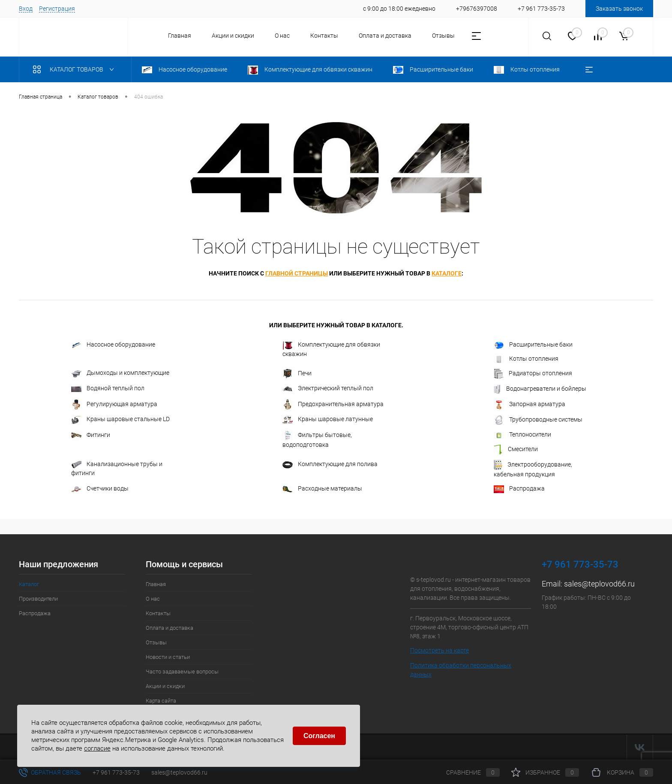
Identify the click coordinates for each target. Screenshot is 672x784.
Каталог (29, 584)
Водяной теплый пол (108, 388)
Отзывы (443, 36)
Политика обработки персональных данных (461, 670)
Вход (26, 9)
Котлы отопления (526, 359)
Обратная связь (50, 772)
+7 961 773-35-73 (116, 772)
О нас (282, 36)
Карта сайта (161, 701)
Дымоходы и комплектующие (120, 373)
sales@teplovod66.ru (599, 584)
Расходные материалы (322, 489)
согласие (97, 748)
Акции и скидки (233, 36)
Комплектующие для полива (330, 464)
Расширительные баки (533, 345)
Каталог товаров (75, 69)
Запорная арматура (529, 404)
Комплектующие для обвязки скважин (331, 349)
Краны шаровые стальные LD (120, 420)
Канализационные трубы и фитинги (117, 468)
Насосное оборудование (113, 345)
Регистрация (57, 9)
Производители (38, 599)
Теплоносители (522, 435)
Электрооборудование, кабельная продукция (533, 469)
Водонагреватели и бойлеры (540, 389)
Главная (180, 36)
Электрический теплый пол (328, 388)
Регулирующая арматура (114, 404)
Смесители (516, 449)
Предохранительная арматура (333, 404)
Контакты (324, 36)
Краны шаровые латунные (328, 419)
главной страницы (297, 273)
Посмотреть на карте (439, 650)
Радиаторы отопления (533, 374)
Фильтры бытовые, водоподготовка (317, 439)
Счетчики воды (100, 489)
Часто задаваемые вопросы (182, 672)
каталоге (447, 273)
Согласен (319, 736)
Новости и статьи (168, 657)
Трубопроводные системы (538, 420)
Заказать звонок (619, 9)
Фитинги (91, 435)
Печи (297, 374)
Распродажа (519, 489)
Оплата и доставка (385, 36)
